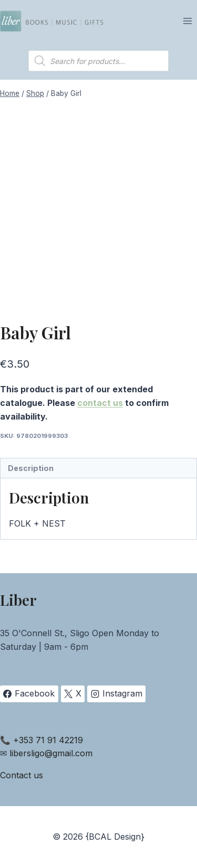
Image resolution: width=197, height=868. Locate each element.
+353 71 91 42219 (48, 740)
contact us (100, 403)
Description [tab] (31, 468)
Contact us (22, 775)
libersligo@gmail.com (51, 753)
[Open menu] (187, 21)
